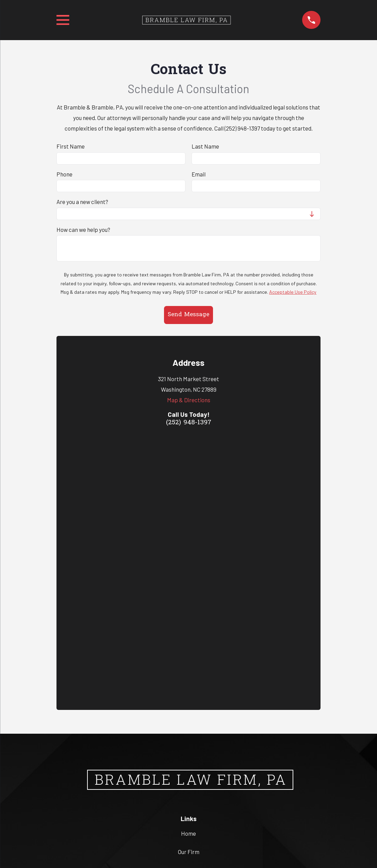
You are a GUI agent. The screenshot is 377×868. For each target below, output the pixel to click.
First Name (71, 146)
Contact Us (188, 624)
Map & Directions (189, 400)
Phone (64, 174)
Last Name (205, 146)
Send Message (188, 315)
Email (199, 174)
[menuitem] (155, 832)
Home (188, 570)
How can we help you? (83, 229)
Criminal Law (189, 606)
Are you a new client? (82, 202)
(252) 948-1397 (189, 423)
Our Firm (189, 588)
